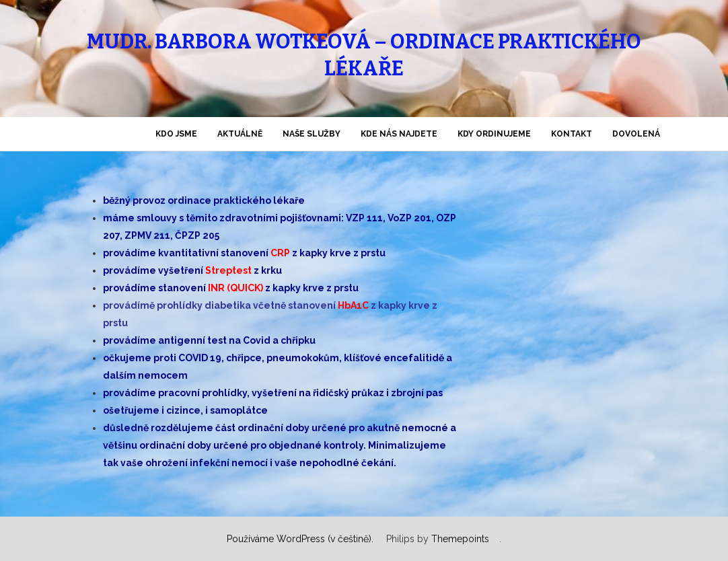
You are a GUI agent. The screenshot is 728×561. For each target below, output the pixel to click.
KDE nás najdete (399, 134)
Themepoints (460, 539)
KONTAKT (572, 134)
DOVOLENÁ (636, 134)
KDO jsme (176, 134)
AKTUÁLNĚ (240, 134)
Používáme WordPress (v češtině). (300, 539)
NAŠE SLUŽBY (312, 134)
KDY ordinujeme (494, 134)
